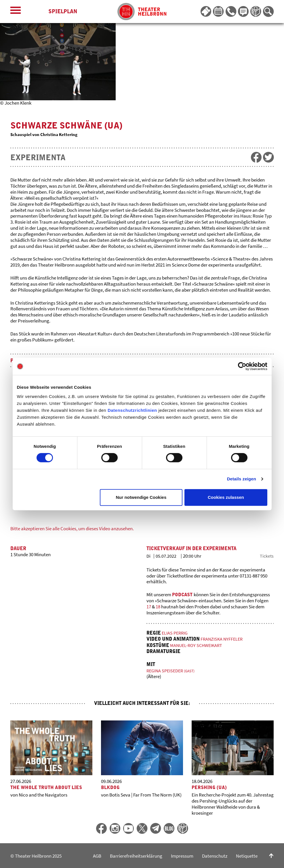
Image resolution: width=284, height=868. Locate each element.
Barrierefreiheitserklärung (136, 855)
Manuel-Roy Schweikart (197, 644)
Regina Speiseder (172, 669)
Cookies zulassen (226, 497)
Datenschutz (215, 855)
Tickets (266, 556)
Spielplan (63, 11)
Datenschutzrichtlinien (132, 410)
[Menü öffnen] (16, 12)
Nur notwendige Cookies (141, 497)
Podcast (183, 594)
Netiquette (247, 855)
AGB (97, 855)
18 (158, 606)
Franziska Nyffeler (223, 638)
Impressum (182, 855)
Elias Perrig (175, 632)
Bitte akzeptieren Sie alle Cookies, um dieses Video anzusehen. (72, 529)
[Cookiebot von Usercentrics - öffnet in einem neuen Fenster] (242, 366)
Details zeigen (242, 479)
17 (149, 606)
